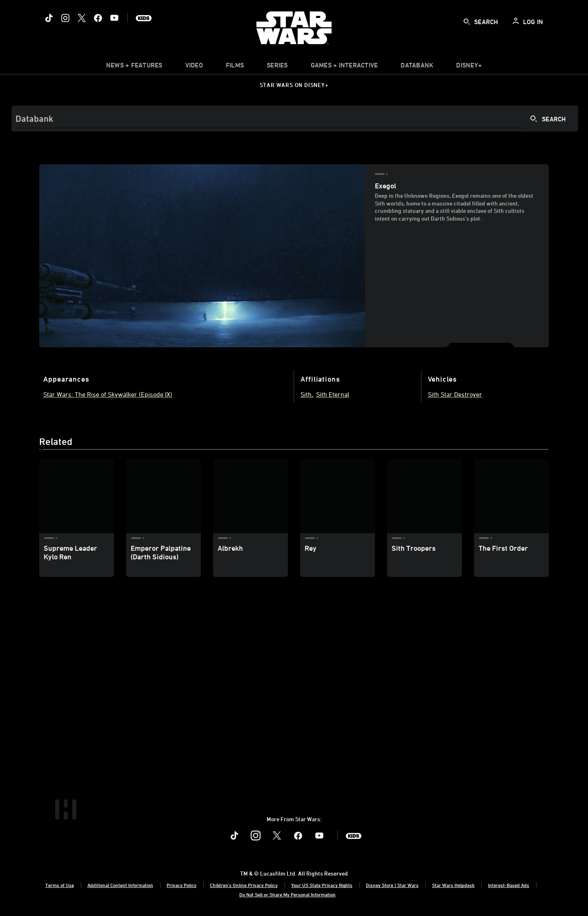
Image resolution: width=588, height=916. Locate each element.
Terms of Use (60, 885)
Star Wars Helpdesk (453, 885)
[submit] (467, 22)
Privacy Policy (182, 885)
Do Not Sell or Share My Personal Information (287, 894)
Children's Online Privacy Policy (244, 885)
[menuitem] (194, 67)
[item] (134, 67)
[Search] (295, 118)
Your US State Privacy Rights (322, 885)
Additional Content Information (120, 885)
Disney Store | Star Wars (392, 885)
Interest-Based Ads (509, 885)
